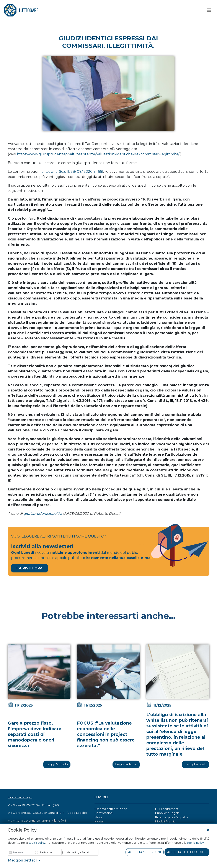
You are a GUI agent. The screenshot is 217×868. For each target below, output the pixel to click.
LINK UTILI (101, 797)
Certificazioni (104, 813)
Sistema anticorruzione (111, 809)
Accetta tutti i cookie (187, 852)
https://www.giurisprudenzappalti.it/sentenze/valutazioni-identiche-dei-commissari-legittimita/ (98, 154)
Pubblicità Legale (167, 813)
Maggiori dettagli (24, 860)
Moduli (99, 821)
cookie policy (37, 843)
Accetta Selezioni (145, 852)
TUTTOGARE (21, 10)
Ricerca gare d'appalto (171, 817)
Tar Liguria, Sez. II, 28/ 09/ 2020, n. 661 (71, 172)
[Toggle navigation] (209, 10)
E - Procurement (167, 809)
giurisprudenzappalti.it (43, 514)
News (98, 817)
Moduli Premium (167, 821)
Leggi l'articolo (57, 764)
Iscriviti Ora (29, 568)
